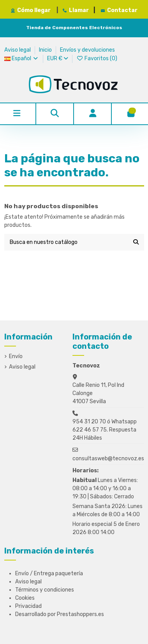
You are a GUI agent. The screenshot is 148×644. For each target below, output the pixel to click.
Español (22, 58)
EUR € (58, 58)
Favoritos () (97, 58)
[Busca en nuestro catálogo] (136, 242)
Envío (16, 356)
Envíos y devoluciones (87, 50)
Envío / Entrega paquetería (49, 574)
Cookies (25, 598)
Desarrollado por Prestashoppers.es (60, 614)
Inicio (46, 50)
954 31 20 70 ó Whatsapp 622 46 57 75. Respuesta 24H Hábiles (105, 430)
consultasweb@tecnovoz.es (108, 459)
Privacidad (28, 606)
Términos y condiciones (45, 590)
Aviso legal (18, 50)
